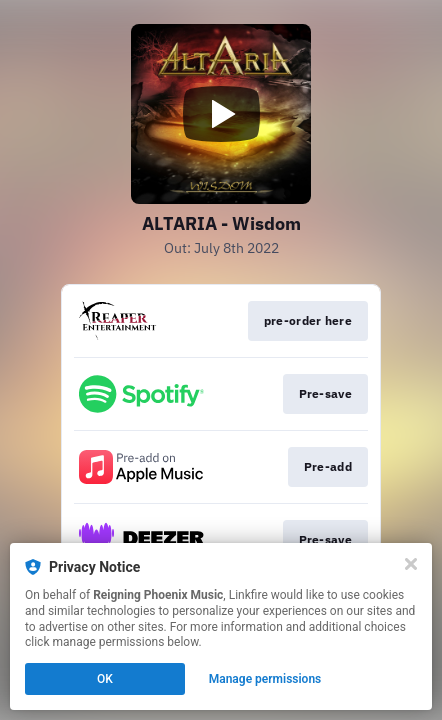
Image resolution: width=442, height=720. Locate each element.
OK (105, 679)
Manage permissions (265, 679)
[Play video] (221, 114)
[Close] (411, 564)
